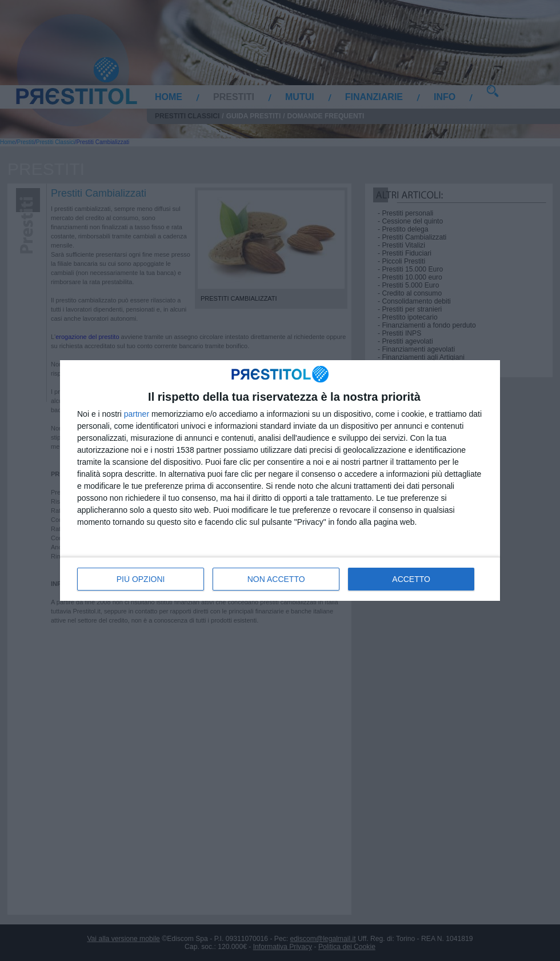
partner (137, 414)
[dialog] (280, 480)
